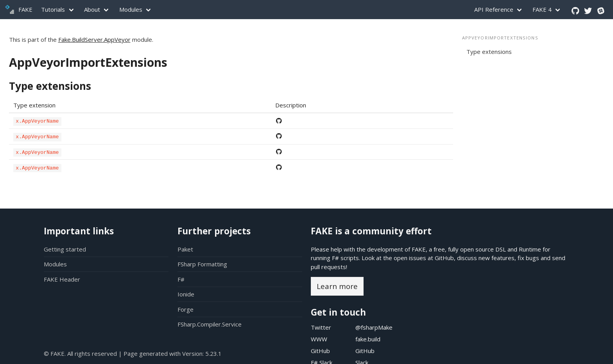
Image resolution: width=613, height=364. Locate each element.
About (92, 9)
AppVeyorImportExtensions (88, 62)
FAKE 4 (542, 9)
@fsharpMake (374, 327)
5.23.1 (213, 353)
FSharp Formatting (202, 264)
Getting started (65, 249)
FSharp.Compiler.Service (210, 324)
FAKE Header (62, 279)
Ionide (186, 294)
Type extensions (50, 86)
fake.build (368, 339)
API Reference (494, 9)
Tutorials (53, 9)
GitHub (444, 258)
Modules (131, 9)
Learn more (337, 286)
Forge (186, 309)
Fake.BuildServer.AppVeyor (94, 39)
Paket (185, 249)
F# (181, 279)
